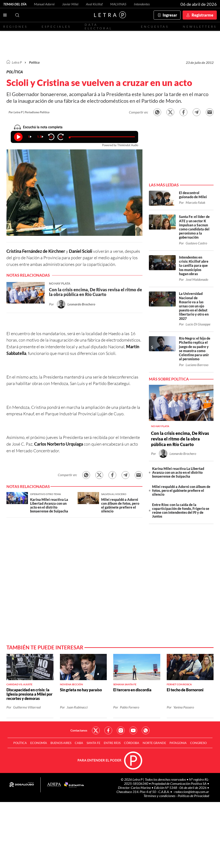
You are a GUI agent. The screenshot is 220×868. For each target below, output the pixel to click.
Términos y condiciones (160, 796)
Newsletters (200, 27)
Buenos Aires (61, 743)
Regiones (15, 27)
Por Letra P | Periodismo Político (29, 112)
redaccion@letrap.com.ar (192, 792)
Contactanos (79, 730)
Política (34, 62)
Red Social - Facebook (108, 730)
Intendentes (142, 4)
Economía (39, 743)
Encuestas (155, 27)
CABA (79, 743)
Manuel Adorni (44, 4)
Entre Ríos (112, 743)
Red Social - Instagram (121, 730)
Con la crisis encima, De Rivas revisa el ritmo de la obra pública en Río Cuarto (180, 439)
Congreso (198, 743)
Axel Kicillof (94, 4)
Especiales (56, 27)
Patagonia (178, 743)
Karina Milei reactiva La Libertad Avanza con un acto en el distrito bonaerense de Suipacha (178, 472)
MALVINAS (118, 4)
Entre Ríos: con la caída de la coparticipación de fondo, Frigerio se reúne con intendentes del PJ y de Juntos (181, 510)
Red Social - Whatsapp (146, 730)
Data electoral (99, 26)
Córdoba (132, 743)
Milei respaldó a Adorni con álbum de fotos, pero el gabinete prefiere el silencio (181, 490)
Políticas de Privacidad (193, 796)
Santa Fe (93, 743)
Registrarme (202, 15)
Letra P (17, 62)
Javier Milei (70, 4)
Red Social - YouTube (133, 730)
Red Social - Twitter (96, 730)
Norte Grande (154, 743)
